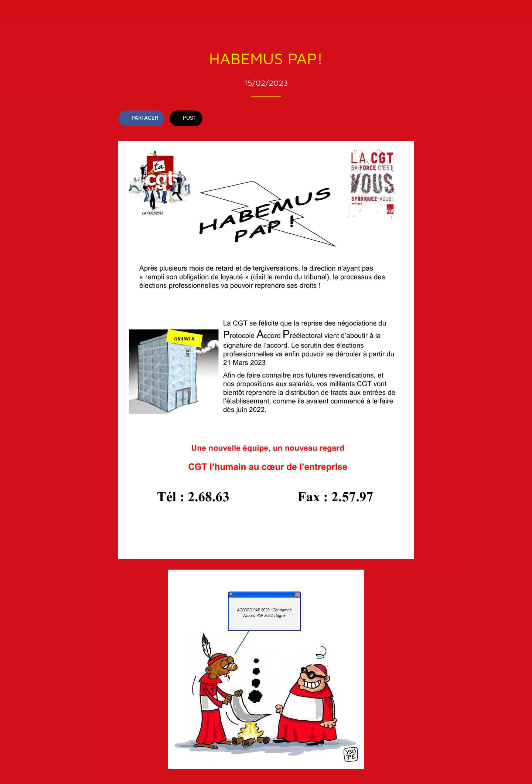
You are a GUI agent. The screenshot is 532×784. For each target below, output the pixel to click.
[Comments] (405, 119)
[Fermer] (15, 12)
